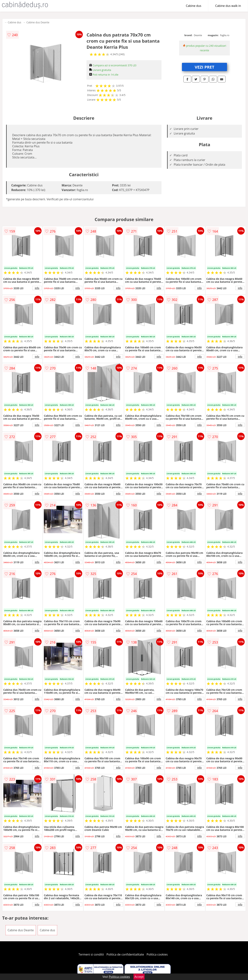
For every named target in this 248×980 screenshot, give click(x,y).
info (37, 288)
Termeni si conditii (91, 954)
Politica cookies (157, 954)
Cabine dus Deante (38, 22)
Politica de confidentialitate (125, 954)
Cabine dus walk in (228, 6)
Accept (139, 977)
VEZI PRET (205, 67)
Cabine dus (194, 6)
